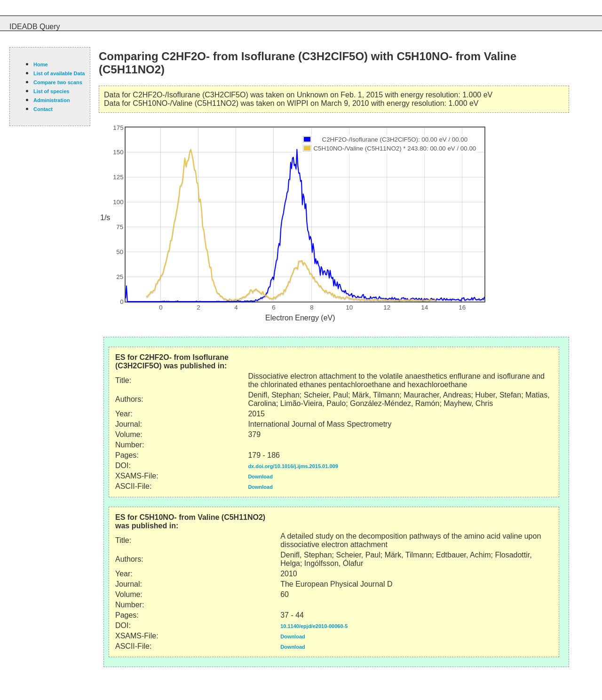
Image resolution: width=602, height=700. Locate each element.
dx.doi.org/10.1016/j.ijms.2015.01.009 (293, 466)
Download (260, 477)
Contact (43, 109)
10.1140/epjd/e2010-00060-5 (314, 626)
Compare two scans (58, 82)
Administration (52, 100)
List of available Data (59, 73)
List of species (51, 91)
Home (41, 64)
